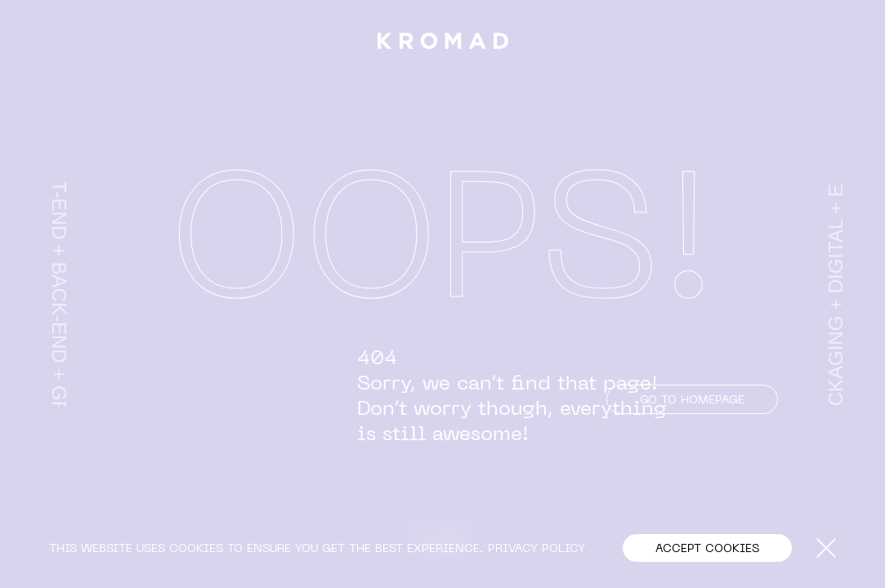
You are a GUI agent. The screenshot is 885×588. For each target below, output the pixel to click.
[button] (707, 548)
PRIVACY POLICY (536, 548)
